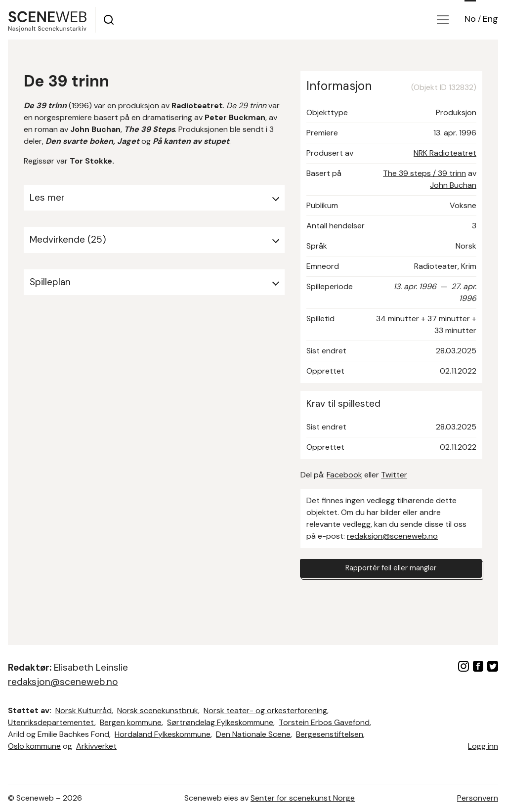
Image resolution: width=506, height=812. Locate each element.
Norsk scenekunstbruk (158, 710)
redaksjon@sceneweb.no (392, 536)
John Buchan (453, 185)
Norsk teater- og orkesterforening (265, 710)
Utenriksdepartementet (51, 722)
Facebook (344, 475)
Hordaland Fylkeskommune (163, 734)
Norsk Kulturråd (84, 710)
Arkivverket (96, 746)
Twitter (394, 475)
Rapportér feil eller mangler (391, 570)
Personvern (478, 798)
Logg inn (483, 746)
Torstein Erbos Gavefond (324, 722)
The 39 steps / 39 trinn (424, 173)
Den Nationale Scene (253, 734)
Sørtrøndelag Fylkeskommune (220, 722)
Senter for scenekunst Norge (303, 798)
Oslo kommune (34, 746)
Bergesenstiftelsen (330, 734)
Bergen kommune (131, 722)
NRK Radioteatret (445, 153)
